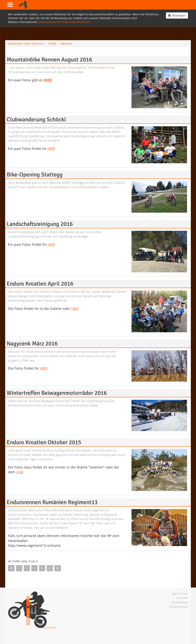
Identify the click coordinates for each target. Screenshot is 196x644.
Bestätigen (177, 15)
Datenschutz (179, 607)
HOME (52, 44)
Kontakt (182, 598)
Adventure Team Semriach (27, 44)
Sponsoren (180, 593)
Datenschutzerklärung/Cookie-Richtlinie (64, 22)
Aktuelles (67, 44)
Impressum (180, 602)
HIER (51, 149)
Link (20, 472)
